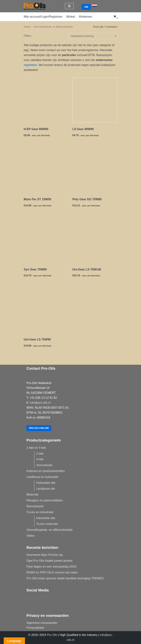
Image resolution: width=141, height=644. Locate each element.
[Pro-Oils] (35, 6)
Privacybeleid (35, 628)
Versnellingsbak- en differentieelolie (49, 530)
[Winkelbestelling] (93, 36)
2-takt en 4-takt (36, 448)
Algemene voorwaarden (42, 623)
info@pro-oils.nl (40, 402)
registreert (30, 65)
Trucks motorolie (47, 524)
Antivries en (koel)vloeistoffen (46, 471)
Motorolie (32, 495)
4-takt (40, 459)
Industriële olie (46, 518)
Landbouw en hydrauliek (42, 477)
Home (27, 27)
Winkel (71, 17)
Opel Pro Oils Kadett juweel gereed (49, 561)
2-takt (40, 454)
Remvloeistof (35, 506)
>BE (86, 7)
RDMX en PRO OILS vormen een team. (52, 572)
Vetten (31, 536)
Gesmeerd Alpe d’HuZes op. (45, 555)
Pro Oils (52, 635)
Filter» (28, 36)
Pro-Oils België (39, 428)
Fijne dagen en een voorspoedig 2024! (51, 567)
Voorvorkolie (44, 465)
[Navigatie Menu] (69, 6)
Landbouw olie (46, 489)
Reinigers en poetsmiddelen (45, 500)
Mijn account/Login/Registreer (43, 17)
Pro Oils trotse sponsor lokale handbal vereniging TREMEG (65, 578)
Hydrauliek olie (46, 483)
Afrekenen (85, 17)
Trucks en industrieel (40, 512)
